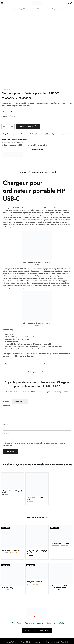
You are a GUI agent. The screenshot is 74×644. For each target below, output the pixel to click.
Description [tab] (22, 154)
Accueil (4, 9)
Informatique (13, 9)
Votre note (7, 383)
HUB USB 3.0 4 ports (9, 570)
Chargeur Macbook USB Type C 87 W (12, 474)
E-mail (6, 416)
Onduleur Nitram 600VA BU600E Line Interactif (59, 569)
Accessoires (45, 9)
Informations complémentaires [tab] (38, 154)
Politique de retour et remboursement (29, 605)
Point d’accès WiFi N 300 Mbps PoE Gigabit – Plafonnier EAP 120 (37, 534)
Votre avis (7, 387)
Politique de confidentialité (55, 605)
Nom (5, 407)
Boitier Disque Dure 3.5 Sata (11, 532)
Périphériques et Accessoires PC (29, 9)
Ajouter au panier (29, 108)
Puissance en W (7, 94)
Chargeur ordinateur (28, 116)
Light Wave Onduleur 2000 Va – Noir (37, 564)
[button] (5, 99)
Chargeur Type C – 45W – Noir (36, 481)
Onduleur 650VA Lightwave (60, 526)
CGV (11, 605)
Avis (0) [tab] (54, 154)
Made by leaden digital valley (30, 640)
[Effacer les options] (72, 94)
